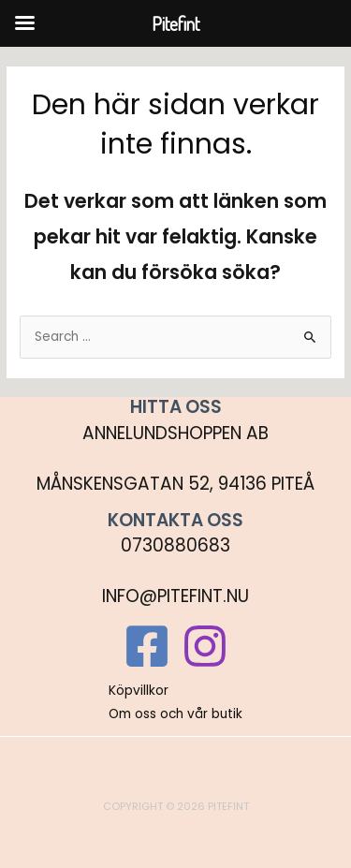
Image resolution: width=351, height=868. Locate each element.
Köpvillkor (139, 691)
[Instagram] (205, 646)
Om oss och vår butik (175, 714)
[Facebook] (147, 646)
